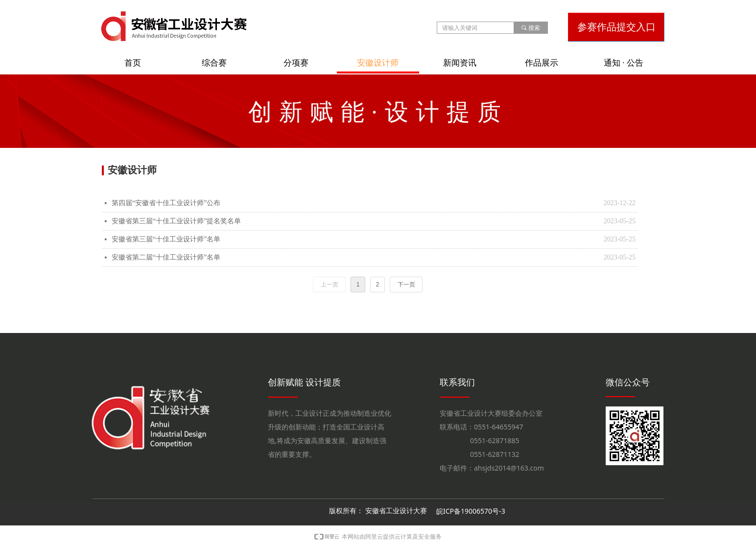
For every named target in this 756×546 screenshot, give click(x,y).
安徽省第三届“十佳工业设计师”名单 (166, 239)
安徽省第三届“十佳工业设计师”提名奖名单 (176, 221)
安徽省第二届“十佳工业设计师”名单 (166, 257)
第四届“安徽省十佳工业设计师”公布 (166, 203)
